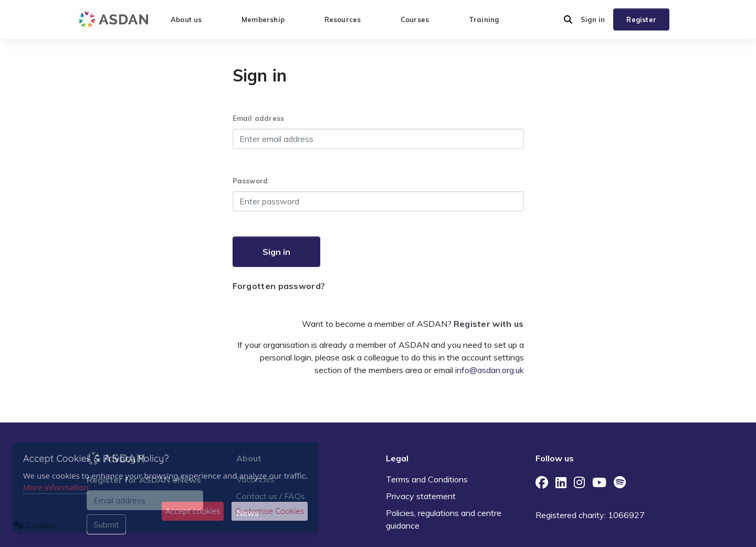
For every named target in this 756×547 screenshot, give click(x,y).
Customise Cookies (270, 511)
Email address (259, 118)
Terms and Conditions (427, 479)
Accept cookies (193, 511)
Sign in (593, 19)
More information (56, 487)
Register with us (489, 324)
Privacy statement (421, 496)
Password (250, 181)
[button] (568, 19)
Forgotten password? (279, 286)
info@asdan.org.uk (490, 370)
